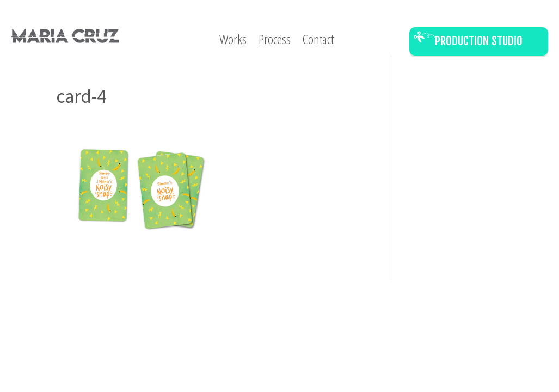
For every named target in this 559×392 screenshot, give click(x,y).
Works (233, 41)
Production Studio (479, 41)
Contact (318, 41)
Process (275, 41)
